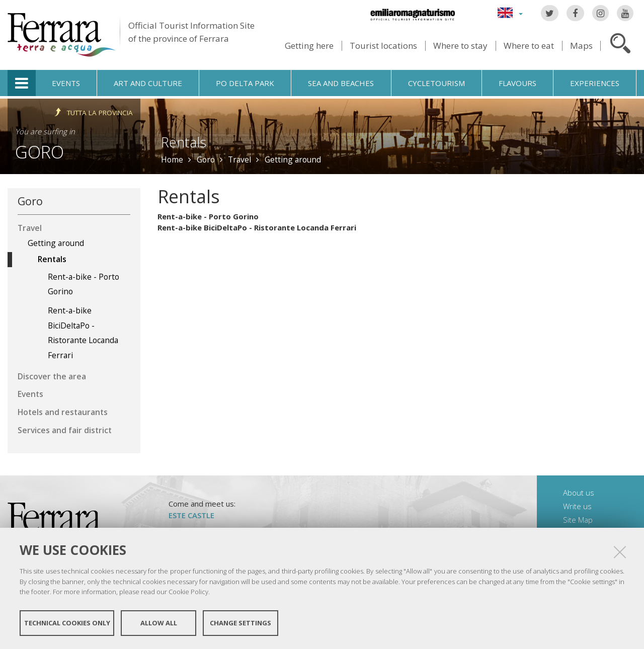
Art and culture (148, 83)
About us (579, 493)
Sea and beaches (341, 83)
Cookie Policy (188, 592)
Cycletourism (436, 83)
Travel (239, 159)
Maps (581, 46)
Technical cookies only (67, 623)
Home (172, 159)
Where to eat (529, 46)
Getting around (293, 159)
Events (66, 83)
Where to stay (460, 46)
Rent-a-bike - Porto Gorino (208, 216)
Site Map (578, 520)
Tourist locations (383, 46)
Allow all (159, 623)
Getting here (309, 46)
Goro (39, 152)
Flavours (517, 83)
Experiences (595, 83)
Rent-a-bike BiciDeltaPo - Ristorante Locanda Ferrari (257, 227)
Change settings (240, 623)
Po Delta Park (245, 83)
